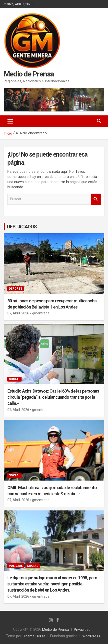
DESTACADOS (22, 226)
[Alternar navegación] (10, 121)
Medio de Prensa (29, 74)
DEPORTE (16, 289)
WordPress (91, 636)
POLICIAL (16, 566)
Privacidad (82, 630)
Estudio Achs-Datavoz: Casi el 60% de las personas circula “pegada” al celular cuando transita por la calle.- (53, 397)
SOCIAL (14, 379)
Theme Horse (34, 636)
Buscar (96, 199)
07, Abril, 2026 (18, 313)
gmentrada (41, 313)
